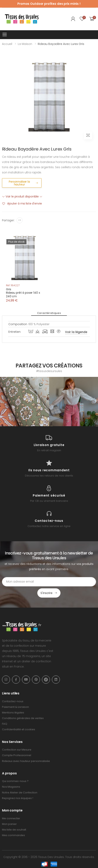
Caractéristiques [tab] (49, 313)
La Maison (25, 44)
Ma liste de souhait (14, 830)
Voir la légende (76, 332)
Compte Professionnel (17, 755)
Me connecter (11, 818)
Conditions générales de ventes (23, 718)
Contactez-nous (13, 701)
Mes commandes (13, 835)
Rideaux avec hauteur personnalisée (26, 761)
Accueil (7, 44)
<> (20, 220)
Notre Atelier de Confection (20, 793)
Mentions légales (13, 713)
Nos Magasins (11, 787)
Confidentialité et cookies (19, 729)
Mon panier (9, 824)
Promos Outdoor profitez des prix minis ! (49, 4)
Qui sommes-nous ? (15, 781)
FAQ (5, 724)
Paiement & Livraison (15, 707)
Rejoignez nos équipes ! (18, 798)
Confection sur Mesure (17, 750)
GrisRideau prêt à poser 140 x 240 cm (23, 293)
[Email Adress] (49, 582)
